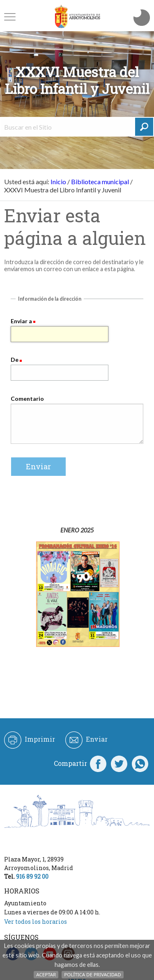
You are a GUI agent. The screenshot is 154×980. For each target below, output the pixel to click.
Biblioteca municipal (100, 182)
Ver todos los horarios (36, 922)
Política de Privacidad (92, 974)
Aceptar (46, 974)
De (15, 360)
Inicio (58, 182)
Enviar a (21, 321)
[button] (10, 17)
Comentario (27, 399)
